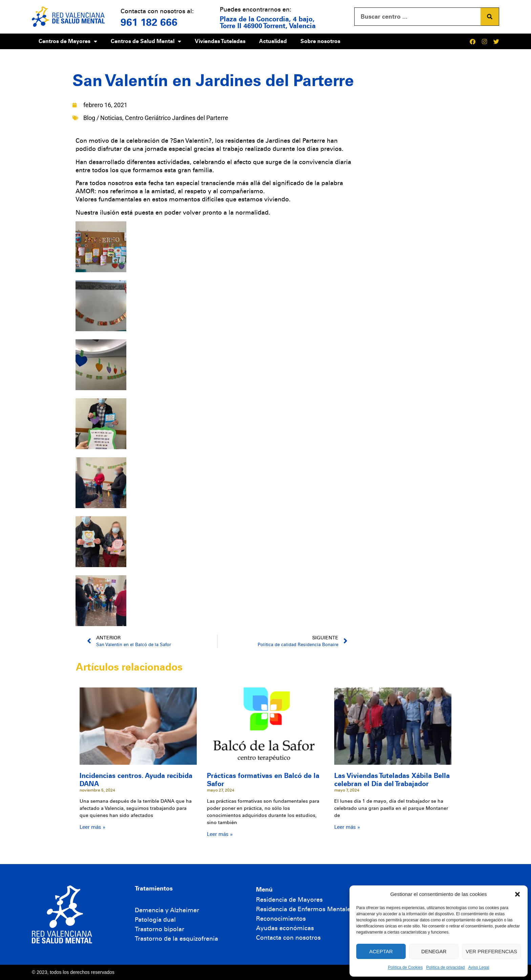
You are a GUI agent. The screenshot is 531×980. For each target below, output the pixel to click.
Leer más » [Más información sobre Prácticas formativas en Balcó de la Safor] (220, 834)
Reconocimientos (281, 919)
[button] (517, 894)
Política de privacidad (445, 967)
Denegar (434, 951)
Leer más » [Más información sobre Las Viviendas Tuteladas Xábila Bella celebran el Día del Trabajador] (347, 827)
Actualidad (273, 41)
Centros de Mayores (68, 41)
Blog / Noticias (103, 118)
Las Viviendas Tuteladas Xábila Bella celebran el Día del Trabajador (392, 780)
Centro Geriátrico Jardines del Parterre (177, 118)
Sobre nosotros (320, 41)
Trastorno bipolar (160, 929)
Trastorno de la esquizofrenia (176, 939)
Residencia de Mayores (289, 900)
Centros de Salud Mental (146, 41)
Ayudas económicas (285, 928)
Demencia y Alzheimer (167, 910)
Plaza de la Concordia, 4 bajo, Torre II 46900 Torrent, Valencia (268, 22)
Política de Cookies (406, 967)
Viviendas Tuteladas (220, 41)
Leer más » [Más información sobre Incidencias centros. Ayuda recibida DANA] (92, 827)
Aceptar (381, 951)
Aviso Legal (479, 967)
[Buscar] (490, 17)
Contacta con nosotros (288, 938)
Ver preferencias (491, 951)
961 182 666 (149, 22)
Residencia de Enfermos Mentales (305, 909)
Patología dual (155, 920)
